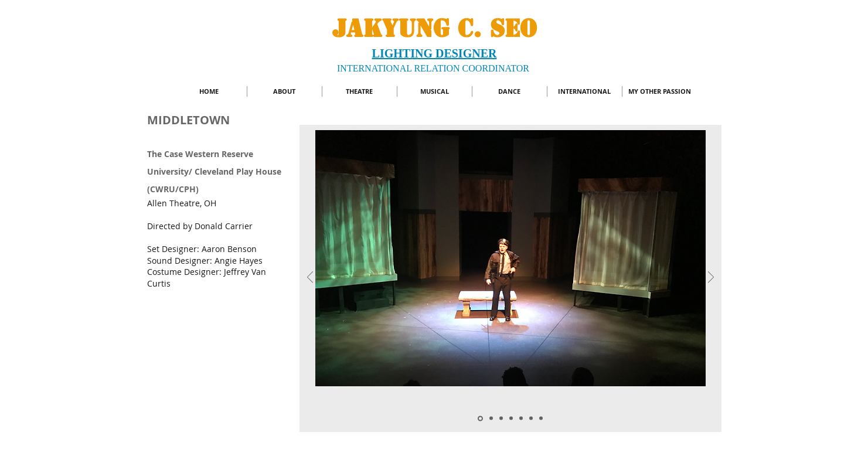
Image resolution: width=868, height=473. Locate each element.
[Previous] (310, 278)
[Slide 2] (491, 418)
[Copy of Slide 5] (501, 418)
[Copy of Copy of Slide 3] (541, 418)
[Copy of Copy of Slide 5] (480, 418)
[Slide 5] (521, 418)
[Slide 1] (531, 418)
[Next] (711, 278)
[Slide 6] (511, 418)
